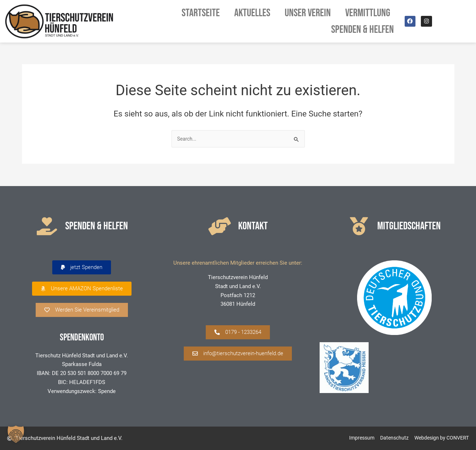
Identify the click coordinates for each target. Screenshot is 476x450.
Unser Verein (308, 13)
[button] (82, 268)
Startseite (201, 13)
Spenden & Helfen (362, 30)
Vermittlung (370, 13)
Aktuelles (252, 13)
